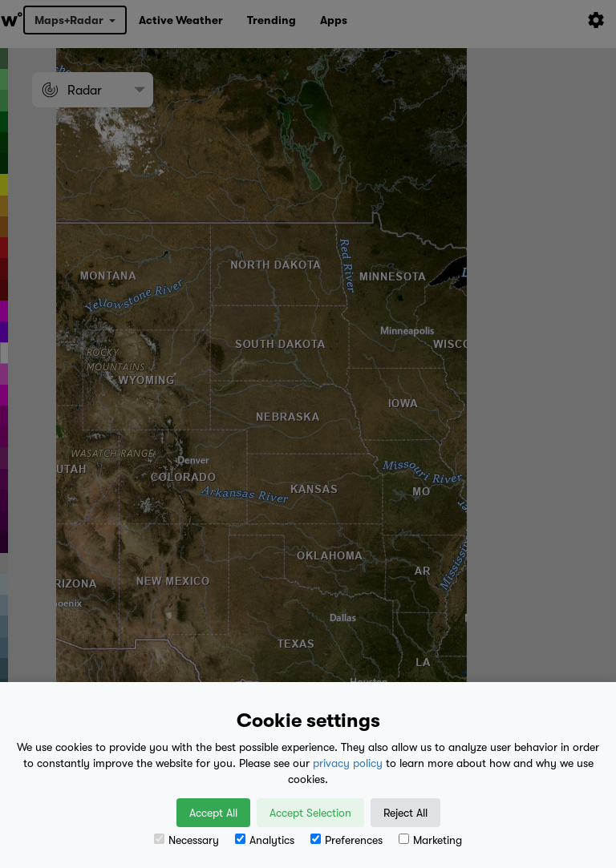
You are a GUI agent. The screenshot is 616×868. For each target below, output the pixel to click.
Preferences (346, 840)
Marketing (430, 840)
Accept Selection (310, 813)
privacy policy (348, 763)
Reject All (405, 813)
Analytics (265, 840)
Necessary (186, 840)
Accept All (213, 813)
